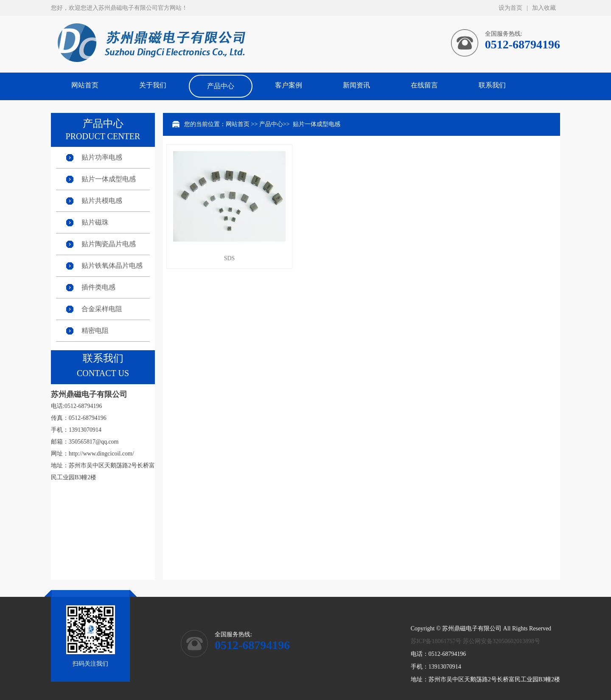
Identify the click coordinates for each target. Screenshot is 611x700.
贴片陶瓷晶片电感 (109, 244)
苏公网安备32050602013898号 (502, 641)
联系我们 (492, 85)
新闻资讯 (356, 85)
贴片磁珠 (95, 222)
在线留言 (424, 85)
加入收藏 (544, 8)
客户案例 (289, 85)
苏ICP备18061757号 (436, 641)
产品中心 (221, 86)
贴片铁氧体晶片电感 (112, 266)
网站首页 (85, 85)
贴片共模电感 (102, 201)
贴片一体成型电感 (109, 179)
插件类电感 (98, 287)
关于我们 (153, 85)
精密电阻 (95, 330)
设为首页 (510, 8)
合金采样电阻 (102, 309)
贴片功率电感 (102, 157)
